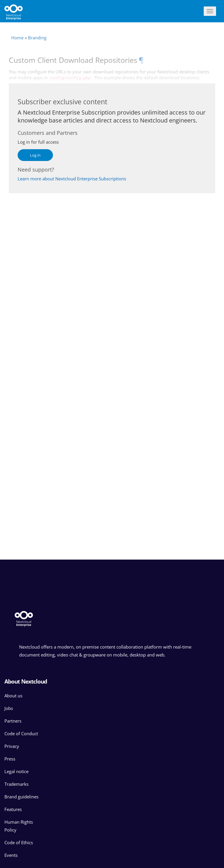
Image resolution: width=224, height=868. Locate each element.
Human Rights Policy (19, 826)
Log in (35, 155)
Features (13, 809)
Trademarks (16, 784)
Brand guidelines (21, 797)
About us (13, 696)
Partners (13, 721)
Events (11, 855)
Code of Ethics (19, 842)
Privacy (12, 746)
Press (10, 759)
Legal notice (16, 771)
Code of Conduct (21, 733)
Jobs (9, 708)
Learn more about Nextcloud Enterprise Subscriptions (72, 179)
